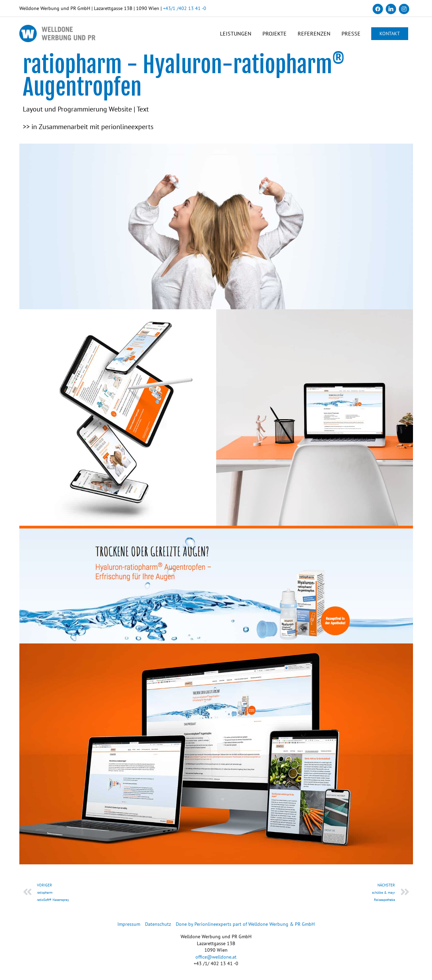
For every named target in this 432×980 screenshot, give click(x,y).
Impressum (129, 924)
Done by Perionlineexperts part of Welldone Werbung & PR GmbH (245, 924)
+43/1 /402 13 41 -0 (185, 8)
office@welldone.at (216, 957)
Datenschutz (158, 924)
